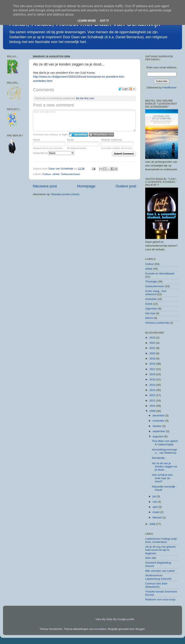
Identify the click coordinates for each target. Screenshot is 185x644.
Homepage (86, 186)
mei (155, 502)
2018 (153, 364)
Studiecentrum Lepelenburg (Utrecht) (158, 577)
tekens (149, 318)
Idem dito (151, 558)
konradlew (100, 629)
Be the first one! (85, 98)
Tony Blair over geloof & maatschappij (165, 443)
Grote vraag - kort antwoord (156, 293)
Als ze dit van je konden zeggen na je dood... (165, 466)
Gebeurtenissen (71, 174)
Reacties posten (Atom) (65, 194)
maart (156, 512)
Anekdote (151, 299)
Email (70, 140)
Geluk (149, 304)
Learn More (87, 21)
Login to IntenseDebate (78, 135)
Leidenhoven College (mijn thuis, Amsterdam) (161, 540)
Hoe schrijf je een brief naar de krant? (162, 478)
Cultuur (47, 174)
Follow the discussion (132, 89)
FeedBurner (169, 88)
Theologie (151, 281)
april (155, 507)
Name (37, 140)
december (159, 415)
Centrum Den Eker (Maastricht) (156, 585)
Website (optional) (111, 140)
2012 (153, 395)
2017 (153, 369)
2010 (153, 406)
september (159, 431)
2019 (153, 359)
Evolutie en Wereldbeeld (160, 274)
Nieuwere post (45, 186)
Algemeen (151, 309)
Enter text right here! (84, 120)
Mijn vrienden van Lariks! (160, 571)
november (159, 421)
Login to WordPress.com (101, 135)
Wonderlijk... (159, 458)
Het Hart (150, 313)
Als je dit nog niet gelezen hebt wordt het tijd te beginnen (161, 550)
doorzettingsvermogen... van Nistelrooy (165, 451)
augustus (158, 436)
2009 (153, 411)
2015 (153, 379)
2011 (153, 401)
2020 (153, 353)
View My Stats (104, 619)
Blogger (140, 629)
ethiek (56, 174)
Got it (104, 21)
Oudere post (126, 186)
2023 (153, 338)
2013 (153, 390)
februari (158, 517)
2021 (153, 348)
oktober (157, 426)
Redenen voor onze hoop (160, 599)
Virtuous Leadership (157, 323)
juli (155, 496)
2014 (153, 385)
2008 (153, 524)
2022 (153, 343)
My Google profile (124, 619)
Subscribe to (54, 153)
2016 (153, 374)
